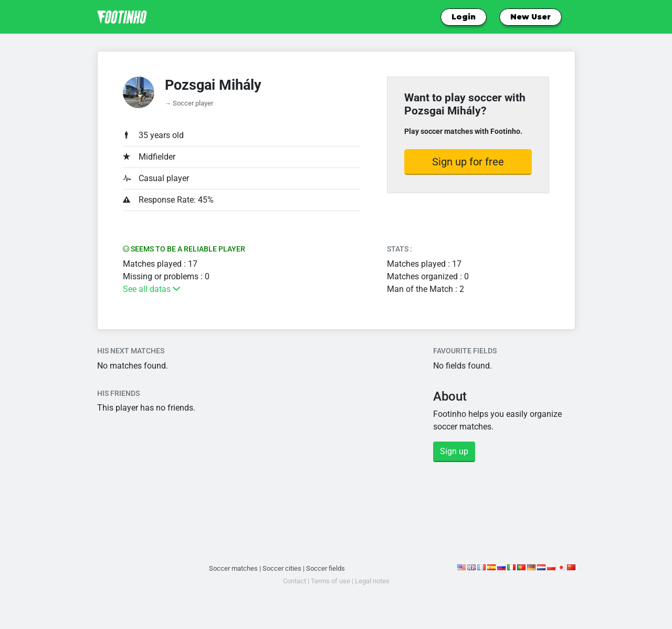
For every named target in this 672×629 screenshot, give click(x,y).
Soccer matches (233, 568)
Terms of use (330, 581)
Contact (295, 581)
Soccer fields (325, 568)
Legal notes (372, 581)
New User (531, 17)
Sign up (454, 451)
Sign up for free (468, 162)
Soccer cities (282, 568)
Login (464, 17)
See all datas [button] (151, 289)
